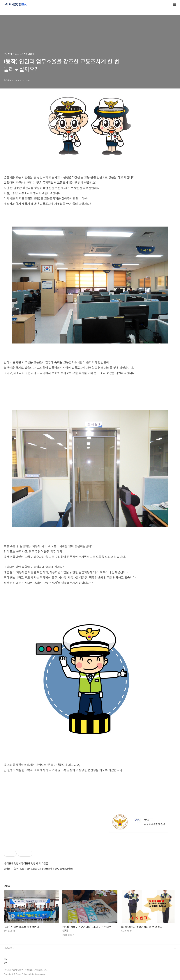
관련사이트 (9, 948)
